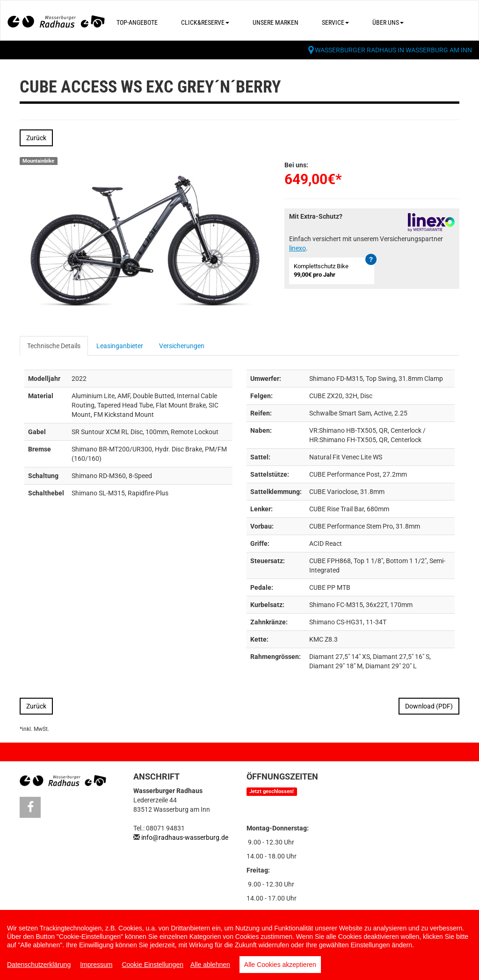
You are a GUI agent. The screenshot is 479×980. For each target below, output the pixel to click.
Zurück (36, 138)
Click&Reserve (205, 22)
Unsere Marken (276, 22)
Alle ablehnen (210, 965)
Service (335, 22)
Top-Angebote (137, 22)
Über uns (388, 22)
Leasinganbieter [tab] (120, 346)
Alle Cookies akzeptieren (280, 965)
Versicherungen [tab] (182, 346)
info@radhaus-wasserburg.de (185, 837)
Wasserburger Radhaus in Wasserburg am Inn (393, 50)
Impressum (96, 965)
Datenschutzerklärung (39, 965)
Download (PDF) (429, 706)
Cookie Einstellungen (152, 965)
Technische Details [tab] (54, 346)
